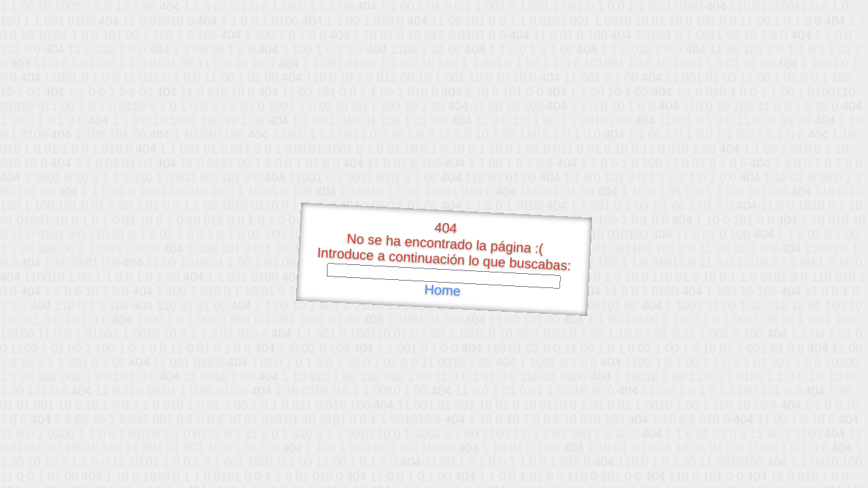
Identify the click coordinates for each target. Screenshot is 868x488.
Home (442, 290)
